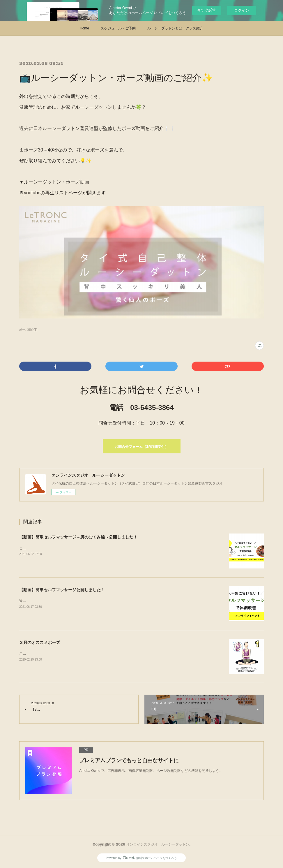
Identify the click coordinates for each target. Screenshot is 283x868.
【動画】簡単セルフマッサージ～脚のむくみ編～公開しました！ (78, 537)
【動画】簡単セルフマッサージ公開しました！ (62, 590)
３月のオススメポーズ (40, 642)
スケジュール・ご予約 (118, 28)
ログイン (242, 10)
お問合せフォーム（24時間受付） (141, 447)
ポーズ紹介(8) (28, 330)
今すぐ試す (207, 10)
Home (84, 28)
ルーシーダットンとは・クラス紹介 (175, 28)
